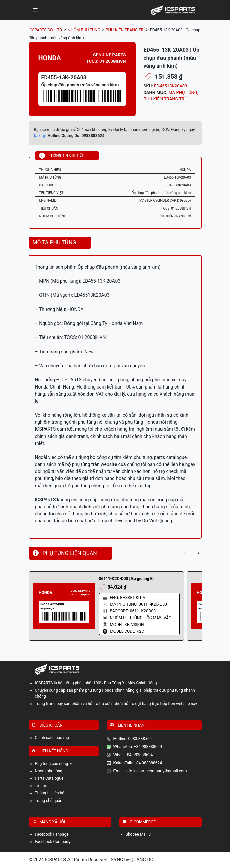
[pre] (186, 553)
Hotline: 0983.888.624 (133, 739)
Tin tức (41, 786)
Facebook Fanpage (52, 834)
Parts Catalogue (49, 778)
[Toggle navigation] (35, 10)
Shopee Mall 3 (138, 834)
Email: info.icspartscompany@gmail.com (150, 771)
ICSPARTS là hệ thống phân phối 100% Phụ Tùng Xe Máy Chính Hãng (96, 683)
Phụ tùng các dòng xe (54, 764)
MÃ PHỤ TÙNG (183, 93)
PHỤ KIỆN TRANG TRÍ (165, 99)
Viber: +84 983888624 (133, 755)
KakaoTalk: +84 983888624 (138, 763)
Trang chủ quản (49, 801)
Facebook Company (53, 842)
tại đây (40, 136)
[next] (197, 553)
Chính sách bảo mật (53, 738)
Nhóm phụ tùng (49, 771)
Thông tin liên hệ (50, 793)
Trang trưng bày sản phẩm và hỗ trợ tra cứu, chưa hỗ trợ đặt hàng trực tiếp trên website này (116, 704)
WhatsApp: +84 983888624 (138, 747)
